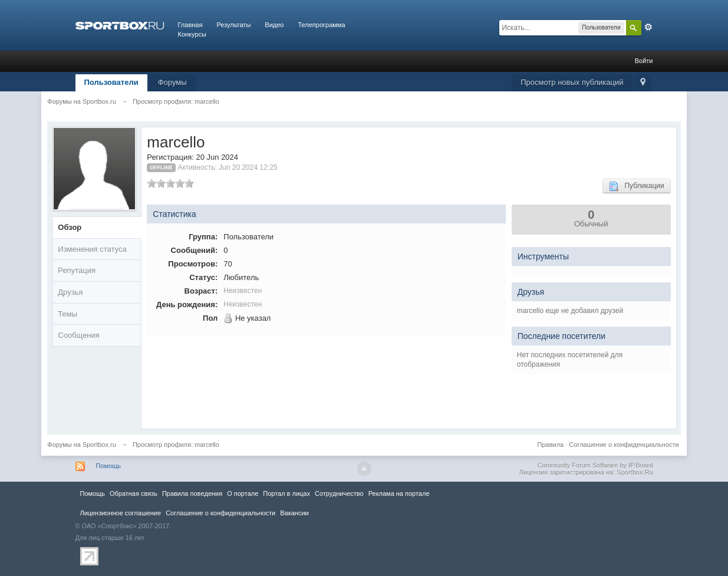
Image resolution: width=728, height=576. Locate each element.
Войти (644, 61)
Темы (67, 314)
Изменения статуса (92, 249)
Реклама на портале (399, 493)
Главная (190, 25)
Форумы (172, 82)
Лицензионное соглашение (121, 513)
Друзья (70, 292)
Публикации (636, 186)
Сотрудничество (339, 493)
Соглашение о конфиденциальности (624, 445)
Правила (551, 445)
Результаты (233, 25)
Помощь (109, 466)
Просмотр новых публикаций (572, 82)
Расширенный (648, 27)
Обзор (70, 227)
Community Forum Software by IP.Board (595, 465)
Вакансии (294, 513)
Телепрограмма (321, 25)
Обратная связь (134, 493)
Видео (274, 25)
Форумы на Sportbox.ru (82, 445)
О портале (243, 493)
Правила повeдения (192, 493)
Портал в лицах (286, 493)
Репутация (77, 270)
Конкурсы (192, 34)
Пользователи (111, 82)
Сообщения (79, 335)
